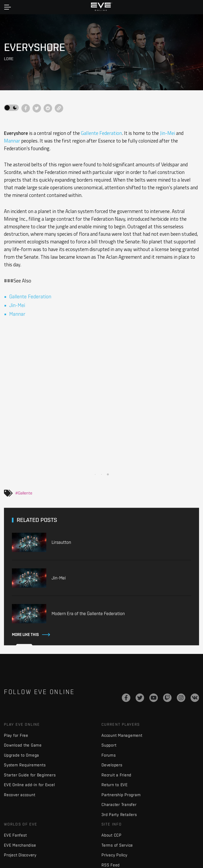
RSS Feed (111, 865)
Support (109, 745)
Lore (9, 59)
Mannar (12, 141)
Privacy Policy (114, 855)
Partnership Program (121, 795)
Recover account (20, 795)
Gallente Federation (101, 133)
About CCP (112, 835)
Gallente (25, 493)
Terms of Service (117, 845)
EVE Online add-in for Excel (29, 785)
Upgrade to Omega (22, 755)
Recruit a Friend (116, 775)
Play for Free (16, 735)
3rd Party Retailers (119, 815)
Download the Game (23, 745)
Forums (109, 755)
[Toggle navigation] (8, 7)
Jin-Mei (167, 133)
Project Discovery (20, 855)
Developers (112, 765)
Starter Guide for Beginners (30, 775)
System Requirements (25, 765)
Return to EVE (115, 785)
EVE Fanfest (15, 835)
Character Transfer (119, 805)
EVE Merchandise (20, 845)
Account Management (122, 735)
